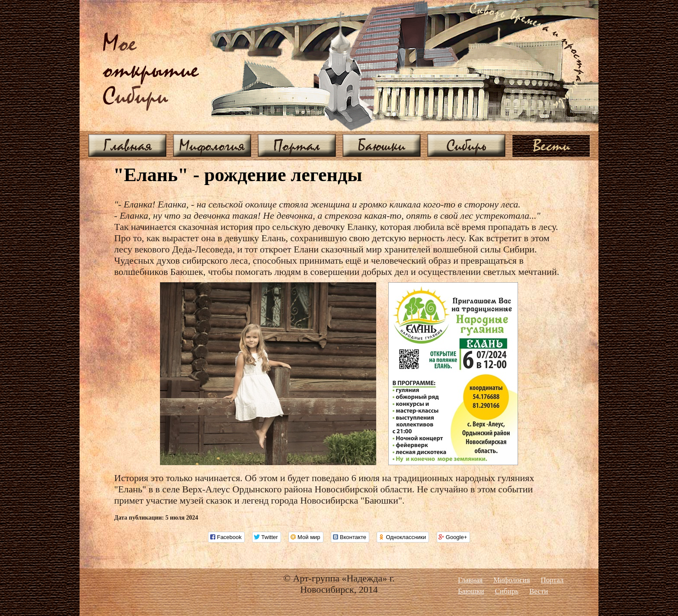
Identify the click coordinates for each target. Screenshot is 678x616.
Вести (551, 145)
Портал (297, 145)
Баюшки (382, 145)
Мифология (212, 145)
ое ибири (151, 71)
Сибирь (466, 145)
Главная (128, 145)
